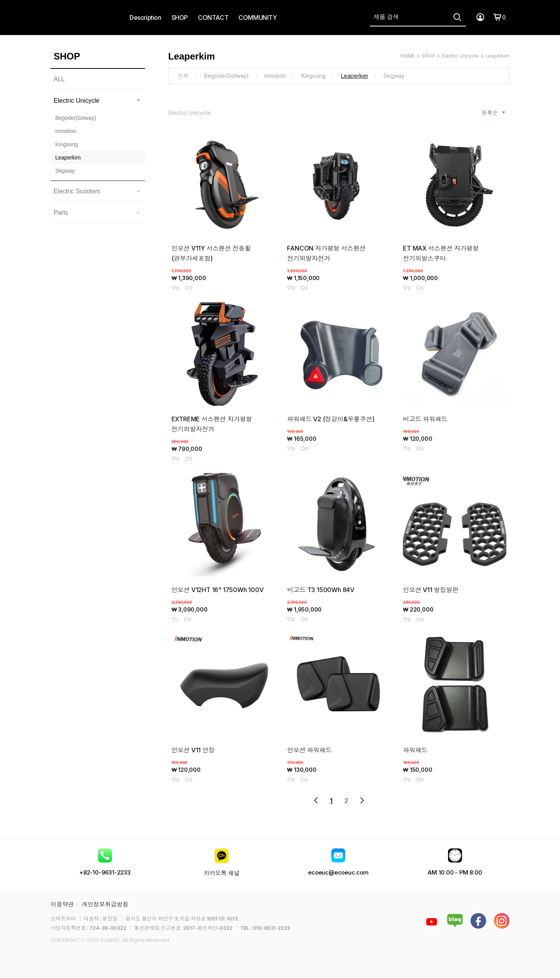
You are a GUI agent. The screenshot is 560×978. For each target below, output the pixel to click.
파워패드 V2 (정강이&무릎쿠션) (331, 419)
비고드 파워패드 (425, 419)
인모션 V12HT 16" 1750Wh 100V (218, 590)
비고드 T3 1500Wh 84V (321, 590)
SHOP (180, 18)
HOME (408, 56)
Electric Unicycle (460, 56)
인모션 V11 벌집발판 (431, 590)
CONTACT (213, 18)
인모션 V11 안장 (193, 750)
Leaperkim (498, 56)
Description (145, 18)
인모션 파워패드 (309, 750)
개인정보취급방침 (105, 904)
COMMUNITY (257, 18)
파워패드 (415, 750)
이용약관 (62, 904)
